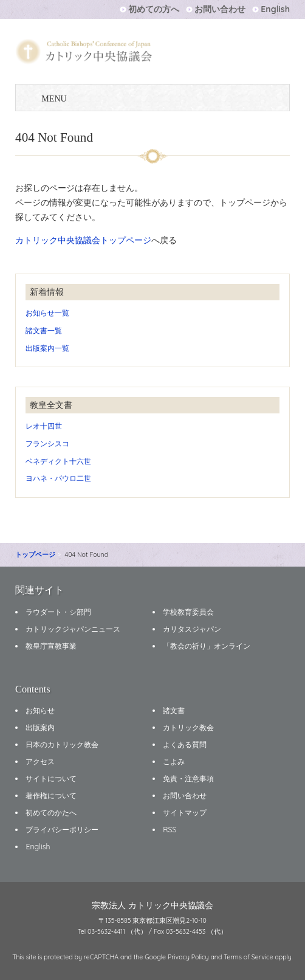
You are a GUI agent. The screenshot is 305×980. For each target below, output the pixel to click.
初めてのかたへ (51, 813)
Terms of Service (248, 957)
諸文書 (174, 710)
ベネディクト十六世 (58, 461)
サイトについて (51, 778)
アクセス (40, 761)
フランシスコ (47, 443)
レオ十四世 (44, 426)
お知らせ (40, 710)
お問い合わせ (220, 9)
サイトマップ (185, 813)
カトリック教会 (188, 727)
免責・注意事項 (188, 778)
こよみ (174, 761)
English (275, 9)
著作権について (51, 795)
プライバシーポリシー (62, 830)
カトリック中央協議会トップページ (83, 240)
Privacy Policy (188, 957)
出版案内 (40, 727)
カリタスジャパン (192, 629)
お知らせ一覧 (47, 313)
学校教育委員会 (188, 612)
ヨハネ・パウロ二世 (58, 478)
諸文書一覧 (44, 330)
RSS (170, 830)
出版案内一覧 (47, 348)
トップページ (35, 554)
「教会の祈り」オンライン (207, 646)
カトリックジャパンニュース (73, 629)
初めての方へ (154, 9)
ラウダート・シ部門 (58, 612)
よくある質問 (185, 744)
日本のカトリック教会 (62, 744)
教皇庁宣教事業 (51, 646)
